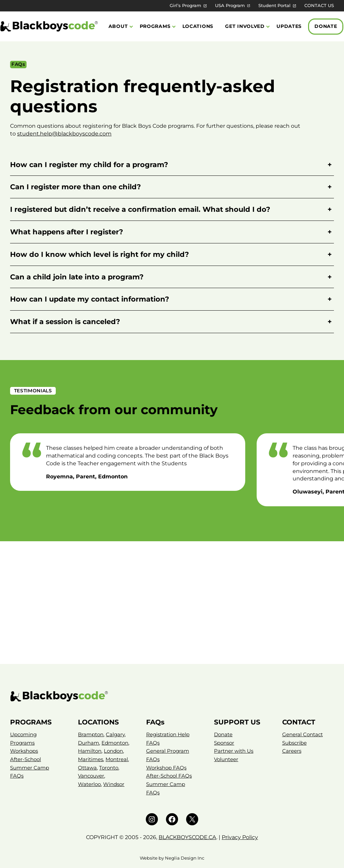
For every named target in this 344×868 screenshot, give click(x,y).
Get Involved (245, 26)
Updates (289, 26)
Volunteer (226, 759)
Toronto (109, 768)
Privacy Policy (240, 837)
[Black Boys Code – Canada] (172, 696)
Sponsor (224, 743)
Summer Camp (30, 768)
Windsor (114, 784)
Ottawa (87, 768)
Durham (89, 743)
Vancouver (91, 776)
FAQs (17, 776)
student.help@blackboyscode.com (64, 133)
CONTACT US (319, 6)
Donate (326, 26)
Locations (198, 26)
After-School (26, 759)
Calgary (115, 734)
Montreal (117, 759)
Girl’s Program (185, 6)
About (118, 26)
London (113, 751)
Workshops (24, 751)
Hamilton (90, 751)
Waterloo (89, 784)
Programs (155, 26)
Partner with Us (234, 751)
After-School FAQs (169, 776)
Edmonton (115, 743)
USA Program (230, 6)
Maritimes (91, 759)
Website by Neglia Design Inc (172, 858)
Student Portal (274, 6)
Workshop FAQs (166, 768)
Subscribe (294, 743)
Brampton (91, 734)
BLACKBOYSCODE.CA (187, 837)
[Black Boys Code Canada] (49, 26)
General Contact (303, 734)
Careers (292, 751)
